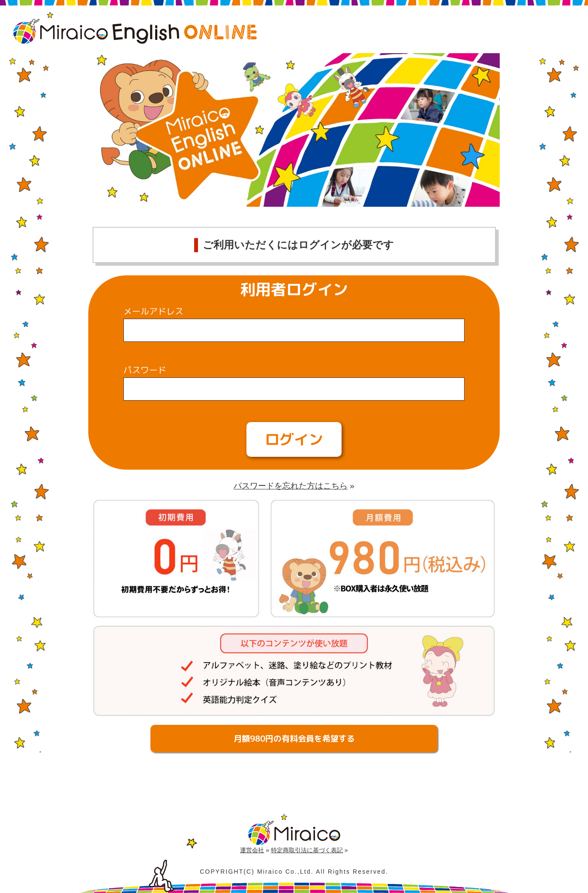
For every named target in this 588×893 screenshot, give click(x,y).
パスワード (145, 370)
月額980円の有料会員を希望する (294, 739)
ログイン (294, 439)
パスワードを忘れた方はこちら (291, 486)
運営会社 (252, 850)
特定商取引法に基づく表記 (307, 850)
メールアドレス (153, 311)
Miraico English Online (135, 28)
